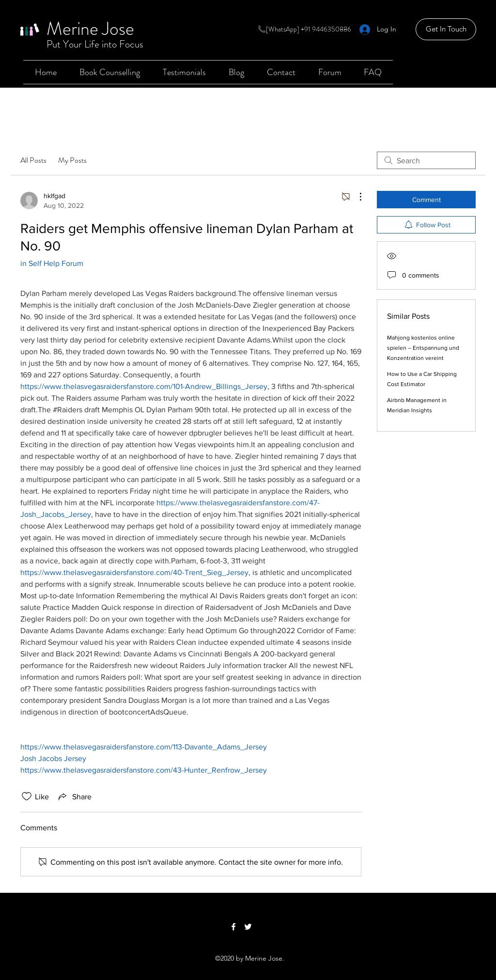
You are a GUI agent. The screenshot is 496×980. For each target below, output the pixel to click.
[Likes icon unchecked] (27, 796)
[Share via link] (74, 796)
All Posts (33, 160)
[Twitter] (248, 927)
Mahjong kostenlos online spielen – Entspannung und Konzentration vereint (423, 348)
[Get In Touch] (446, 29)
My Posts (72, 160)
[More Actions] (356, 197)
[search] (426, 160)
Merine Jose (90, 29)
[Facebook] (233, 927)
